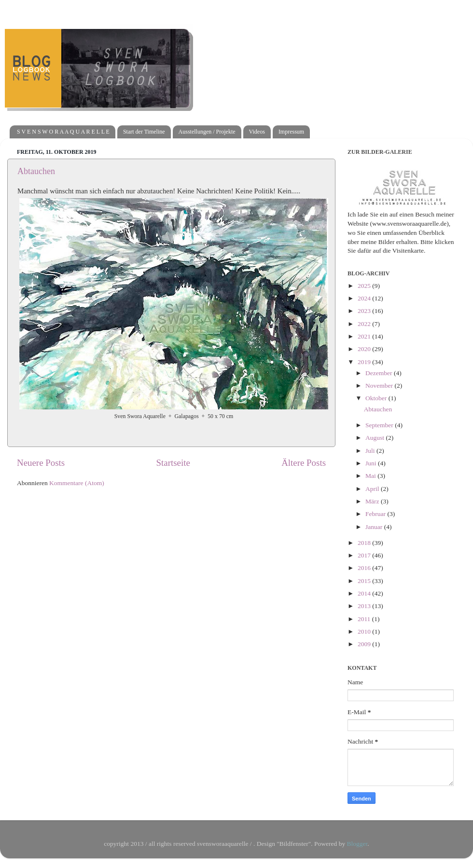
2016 (365, 568)
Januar (375, 527)
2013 (365, 606)
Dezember (380, 373)
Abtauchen (36, 171)
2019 (365, 362)
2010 (365, 631)
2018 (365, 543)
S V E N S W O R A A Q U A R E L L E (63, 132)
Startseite (173, 463)
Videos (257, 132)
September (380, 425)
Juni (372, 463)
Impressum (291, 132)
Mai (371, 476)
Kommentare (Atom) (77, 483)
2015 (365, 581)
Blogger (357, 844)
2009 (365, 644)
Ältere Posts (304, 463)
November (380, 386)
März (373, 501)
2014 (365, 593)
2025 (365, 286)
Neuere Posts (41, 463)
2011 (365, 619)
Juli (371, 451)
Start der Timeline (144, 132)
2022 (365, 324)
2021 (365, 336)
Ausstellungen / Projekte (207, 132)
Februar (376, 514)
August (376, 438)
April (373, 489)
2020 (365, 349)
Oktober (377, 398)
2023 (365, 311)
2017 (365, 555)
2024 (365, 298)
